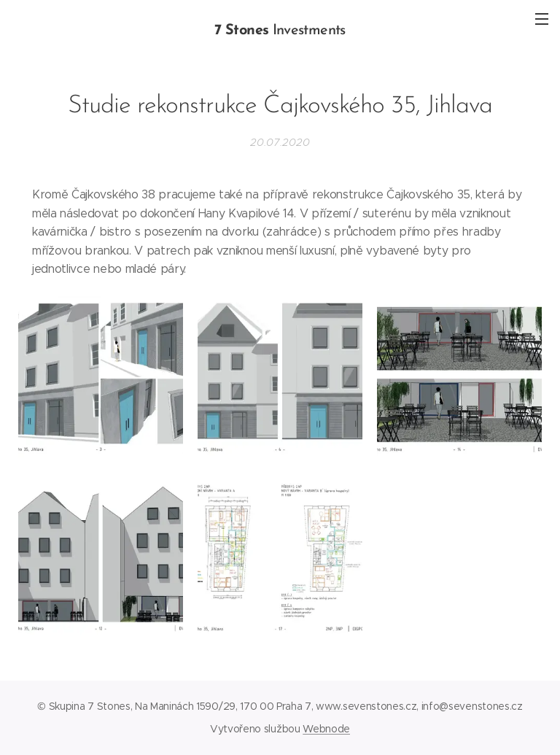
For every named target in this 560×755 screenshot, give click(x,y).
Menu (542, 19)
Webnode (326, 729)
